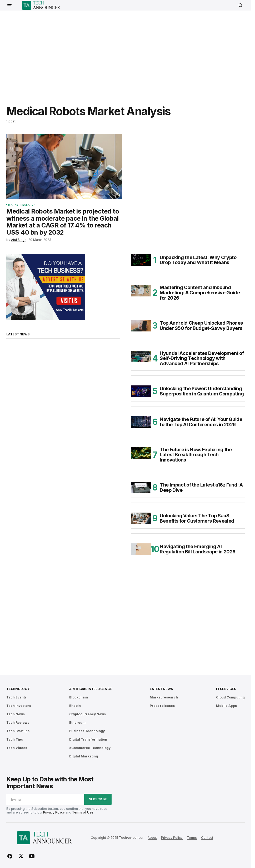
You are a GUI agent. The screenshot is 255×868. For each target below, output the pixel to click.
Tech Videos (17, 748)
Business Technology (87, 731)
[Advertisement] (131, 54)
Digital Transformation (88, 739)
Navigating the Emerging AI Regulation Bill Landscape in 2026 (198, 549)
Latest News (161, 689)
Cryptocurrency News (87, 714)
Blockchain (79, 697)
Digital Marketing (84, 756)
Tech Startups (18, 731)
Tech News (16, 714)
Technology (18, 689)
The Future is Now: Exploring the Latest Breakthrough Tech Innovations (196, 455)
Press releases (162, 706)
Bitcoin (75, 706)
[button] (9, 5)
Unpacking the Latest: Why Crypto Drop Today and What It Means (198, 260)
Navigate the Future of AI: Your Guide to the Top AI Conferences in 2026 (201, 422)
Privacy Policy (54, 812)
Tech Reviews (18, 723)
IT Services (226, 689)
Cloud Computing (230, 697)
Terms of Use (83, 812)
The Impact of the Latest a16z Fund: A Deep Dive (201, 487)
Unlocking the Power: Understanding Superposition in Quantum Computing (202, 391)
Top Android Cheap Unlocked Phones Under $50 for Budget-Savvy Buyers (201, 326)
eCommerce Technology (90, 748)
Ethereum (77, 723)
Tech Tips (15, 739)
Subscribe (98, 799)
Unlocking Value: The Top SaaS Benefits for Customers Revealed (197, 518)
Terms (192, 838)
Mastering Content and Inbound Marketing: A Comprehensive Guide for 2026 (200, 293)
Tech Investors (19, 706)
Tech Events (16, 697)
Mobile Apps (226, 706)
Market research (22, 205)
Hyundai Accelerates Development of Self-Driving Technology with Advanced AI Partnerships (202, 358)
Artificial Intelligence (90, 689)
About (152, 838)
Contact (207, 838)
